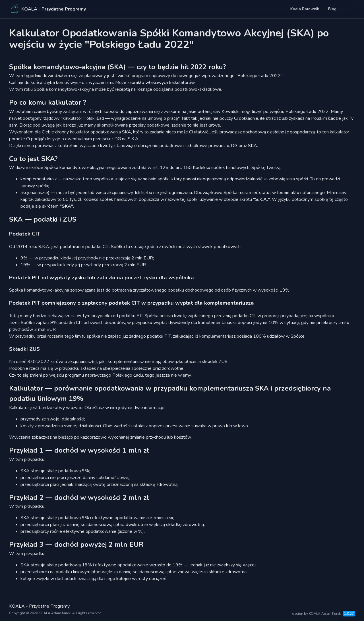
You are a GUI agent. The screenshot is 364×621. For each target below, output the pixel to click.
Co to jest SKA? (33, 159)
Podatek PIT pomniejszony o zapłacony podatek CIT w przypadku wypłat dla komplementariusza (132, 303)
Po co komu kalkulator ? (48, 102)
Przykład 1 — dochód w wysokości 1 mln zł (79, 450)
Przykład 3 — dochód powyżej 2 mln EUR (76, 544)
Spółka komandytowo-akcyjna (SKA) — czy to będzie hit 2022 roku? (118, 67)
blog (332, 9)
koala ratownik (305, 9)
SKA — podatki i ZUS (43, 219)
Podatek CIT (25, 234)
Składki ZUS (24, 349)
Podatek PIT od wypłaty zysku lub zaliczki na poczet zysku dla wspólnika (102, 278)
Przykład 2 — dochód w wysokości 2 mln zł (79, 498)
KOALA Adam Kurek (55, 613)
